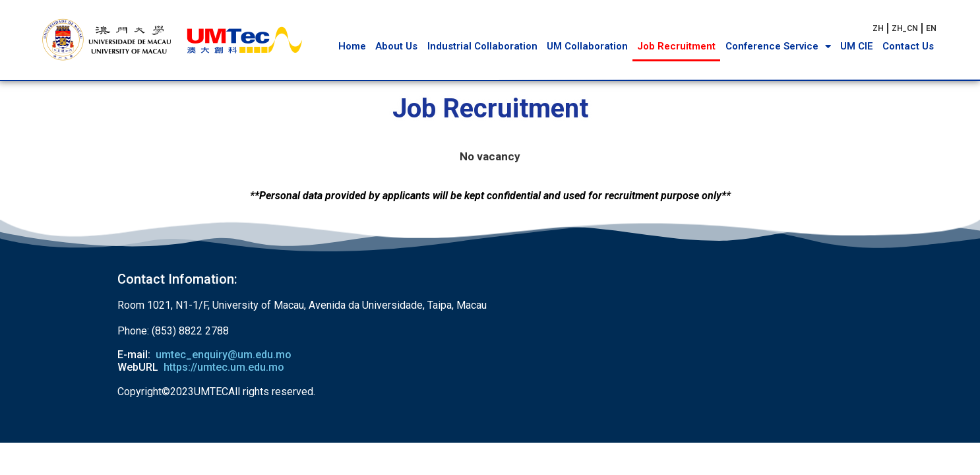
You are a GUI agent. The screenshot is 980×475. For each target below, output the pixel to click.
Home (352, 46)
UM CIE (857, 46)
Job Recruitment (676, 46)
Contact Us (908, 46)
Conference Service (778, 47)
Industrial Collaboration (482, 46)
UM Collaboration (587, 46)
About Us (396, 46)
